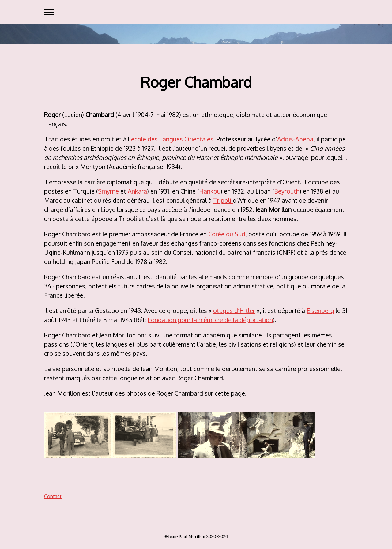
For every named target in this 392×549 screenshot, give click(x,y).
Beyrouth (287, 191)
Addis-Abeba (295, 139)
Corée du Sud (227, 234)
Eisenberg (320, 310)
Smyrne (109, 191)
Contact (53, 496)
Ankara (137, 191)
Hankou (210, 191)
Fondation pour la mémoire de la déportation (210, 320)
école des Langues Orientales (172, 139)
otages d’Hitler (234, 310)
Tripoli (223, 200)
